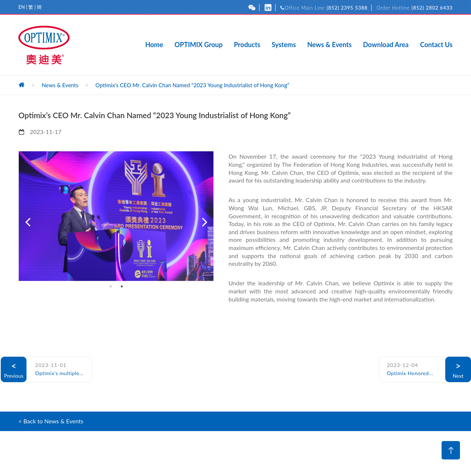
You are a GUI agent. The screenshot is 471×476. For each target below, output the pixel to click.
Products (247, 45)
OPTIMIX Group (199, 45)
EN (22, 7)
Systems (284, 45)
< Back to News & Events (51, 421)
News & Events (330, 45)
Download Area (386, 45)
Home (154, 45)
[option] (116, 216)
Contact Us (436, 45)
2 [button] (122, 286)
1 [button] (111, 286)
